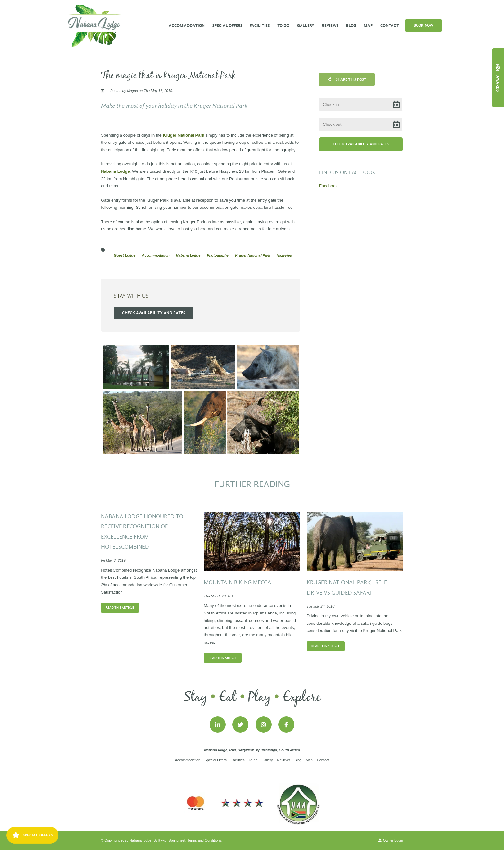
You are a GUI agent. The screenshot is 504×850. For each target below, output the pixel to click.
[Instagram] (264, 725)
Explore (302, 698)
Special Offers (227, 26)
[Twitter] (240, 725)
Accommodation (187, 26)
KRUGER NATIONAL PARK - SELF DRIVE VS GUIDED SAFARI (347, 588)
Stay (195, 698)
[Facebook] (286, 725)
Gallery (306, 26)
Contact (390, 26)
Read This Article (120, 608)
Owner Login (391, 840)
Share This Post (347, 79)
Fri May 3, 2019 (113, 561)
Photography (218, 255)
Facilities (260, 26)
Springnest (177, 840)
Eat (228, 698)
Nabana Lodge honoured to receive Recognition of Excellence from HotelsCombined (142, 532)
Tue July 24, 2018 (321, 607)
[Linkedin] (218, 725)
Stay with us (131, 296)
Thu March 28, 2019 (220, 596)
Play (260, 698)
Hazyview (285, 255)
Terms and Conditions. (205, 840)
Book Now (423, 25)
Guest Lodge (125, 255)
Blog (351, 26)
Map (368, 26)
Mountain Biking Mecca (238, 582)
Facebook (328, 186)
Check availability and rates (154, 313)
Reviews (330, 26)
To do (283, 26)
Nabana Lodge (115, 171)
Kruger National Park (183, 135)
